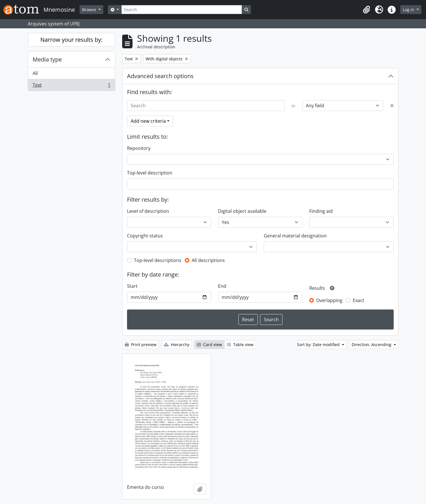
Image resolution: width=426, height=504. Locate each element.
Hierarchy (177, 345)
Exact (358, 300)
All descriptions (208, 260)
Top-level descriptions (158, 260)
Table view (240, 345)
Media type (47, 59)
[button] (366, 10)
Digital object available (242, 211)
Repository (139, 148)
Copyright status (145, 236)
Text (71, 86)
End (222, 286)
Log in (409, 10)
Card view (209, 345)
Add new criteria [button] (148, 121)
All (35, 73)
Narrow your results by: (71, 40)
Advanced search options (160, 76)
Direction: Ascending (372, 345)
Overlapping (329, 300)
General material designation (295, 236)
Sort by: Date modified (319, 345)
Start (132, 286)
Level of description (148, 211)
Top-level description (150, 173)
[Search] (182, 10)
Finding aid (321, 211)
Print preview (141, 345)
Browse (90, 10)
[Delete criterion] (392, 106)
